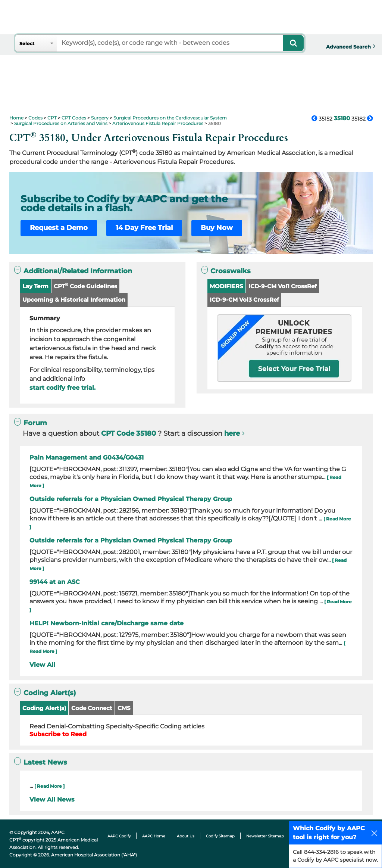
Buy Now (217, 228)
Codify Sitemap (220, 836)
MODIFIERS (226, 286)
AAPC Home (154, 836)
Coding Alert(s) (44, 708)
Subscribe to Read (58, 734)
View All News (52, 799)
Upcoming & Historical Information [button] (74, 300)
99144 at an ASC (55, 582)
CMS (124, 708)
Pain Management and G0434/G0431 (87, 458)
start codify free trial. (62, 388)
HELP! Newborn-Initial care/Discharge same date (107, 623)
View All (42, 665)
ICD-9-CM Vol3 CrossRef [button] (244, 300)
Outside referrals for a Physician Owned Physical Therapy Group (131, 499)
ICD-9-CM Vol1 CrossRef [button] (283, 286)
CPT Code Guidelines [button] (85, 286)
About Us (186, 836)
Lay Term (35, 286)
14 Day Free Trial (144, 228)
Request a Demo (59, 228)
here (232, 433)
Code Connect (92, 708)
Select (27, 43)
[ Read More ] (49, 786)
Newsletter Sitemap (265, 836)
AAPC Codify (119, 836)
